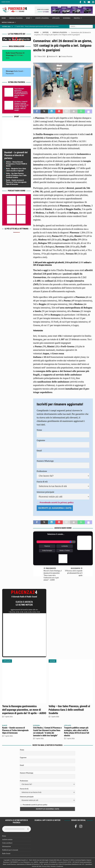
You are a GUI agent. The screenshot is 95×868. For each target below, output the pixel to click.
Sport (28, 18)
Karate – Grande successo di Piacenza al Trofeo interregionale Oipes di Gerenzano (16, 182)
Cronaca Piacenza (16, 18)
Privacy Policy (46, 866)
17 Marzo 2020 (41, 56)
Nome (39, 429)
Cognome (41, 440)
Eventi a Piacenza (42, 18)
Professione (42, 471)
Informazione (7, 846)
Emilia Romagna (47, 550)
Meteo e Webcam (8, 22)
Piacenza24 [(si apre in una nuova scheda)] (10, 73)
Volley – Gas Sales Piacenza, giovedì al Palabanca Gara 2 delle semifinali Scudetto (16, 175)
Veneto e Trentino (65, 550)
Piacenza (47, 546)
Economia (67, 18)
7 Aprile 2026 (8, 716)
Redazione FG (53, 56)
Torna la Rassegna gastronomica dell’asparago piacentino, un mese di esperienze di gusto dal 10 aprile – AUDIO (21, 92)
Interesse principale (45, 491)
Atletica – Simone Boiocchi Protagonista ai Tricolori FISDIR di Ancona (17, 163)
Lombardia (65, 546)
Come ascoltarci (7, 842)
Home (4, 18)
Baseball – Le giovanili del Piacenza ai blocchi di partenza (16, 155)
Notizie (46, 32)
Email (39, 450)
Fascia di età (42, 481)
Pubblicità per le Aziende (10, 849)
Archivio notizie (7, 839)
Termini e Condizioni (57, 866)
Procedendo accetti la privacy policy (57, 502)
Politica (77, 18)
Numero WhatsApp (45, 460)
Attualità (56, 18)
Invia (8, 57)
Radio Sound (6, 2)
